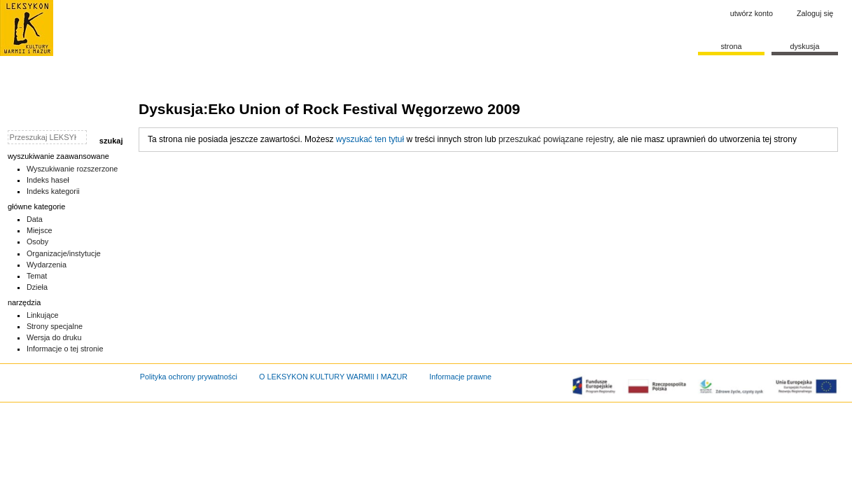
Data (35, 219)
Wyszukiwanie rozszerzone (72, 169)
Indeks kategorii (53, 191)
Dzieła (37, 287)
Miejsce (40, 230)
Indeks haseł (48, 180)
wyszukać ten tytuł (370, 139)
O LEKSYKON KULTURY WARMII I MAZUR (333, 377)
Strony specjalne (55, 326)
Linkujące (43, 315)
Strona (731, 46)
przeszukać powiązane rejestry (556, 139)
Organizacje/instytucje (64, 253)
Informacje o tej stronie (65, 349)
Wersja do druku (54, 337)
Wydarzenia (47, 265)
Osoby (37, 241)
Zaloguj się (815, 13)
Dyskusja (804, 46)
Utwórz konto (752, 13)
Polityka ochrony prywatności (189, 377)
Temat (37, 276)
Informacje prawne (460, 377)
